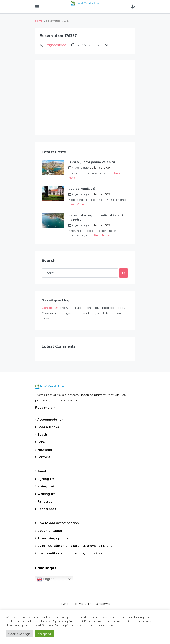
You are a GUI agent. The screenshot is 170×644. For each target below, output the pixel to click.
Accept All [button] (44, 634)
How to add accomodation (58, 523)
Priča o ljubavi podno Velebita (92, 162)
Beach (42, 435)
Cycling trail (47, 479)
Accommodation (50, 420)
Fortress (44, 457)
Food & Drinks (48, 427)
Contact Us (50, 308)
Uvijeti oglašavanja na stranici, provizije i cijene (75, 546)
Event (42, 471)
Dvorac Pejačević (82, 189)
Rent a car (46, 501)
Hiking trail (46, 486)
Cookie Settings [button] (19, 634)
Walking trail (47, 494)
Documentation (50, 531)
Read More (76, 204)
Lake (41, 442)
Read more (45, 408)
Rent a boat (47, 509)
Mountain (45, 450)
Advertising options (53, 538)
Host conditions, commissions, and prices (70, 553)
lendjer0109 (102, 168)
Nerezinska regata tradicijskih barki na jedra (97, 217)
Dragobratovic (55, 45)
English (45, 579)
